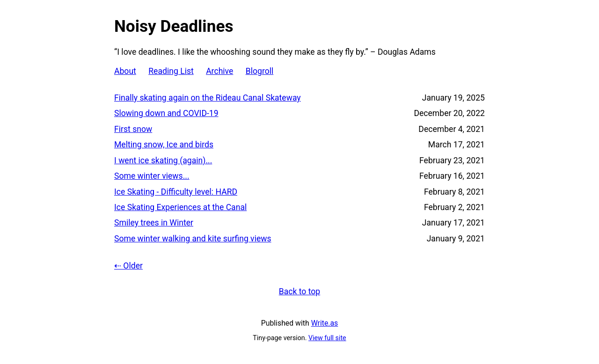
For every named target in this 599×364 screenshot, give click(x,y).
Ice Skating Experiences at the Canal (180, 207)
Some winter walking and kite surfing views (193, 239)
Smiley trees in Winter (154, 223)
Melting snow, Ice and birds (164, 145)
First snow (133, 129)
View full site (327, 338)
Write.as (325, 323)
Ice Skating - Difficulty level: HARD (176, 192)
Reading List (171, 71)
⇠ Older (128, 266)
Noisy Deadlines (174, 26)
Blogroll (260, 71)
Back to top (300, 291)
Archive (219, 71)
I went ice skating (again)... (163, 160)
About (125, 71)
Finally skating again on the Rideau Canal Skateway (208, 98)
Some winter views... (152, 176)
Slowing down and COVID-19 (166, 113)
